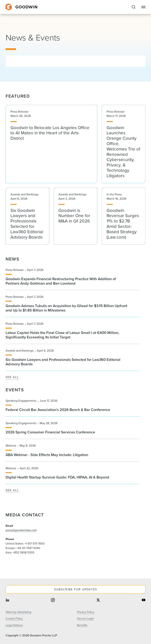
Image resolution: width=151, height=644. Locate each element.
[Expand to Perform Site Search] (134, 7)
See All (12, 377)
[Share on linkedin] (7, 600)
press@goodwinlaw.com (21, 530)
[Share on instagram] (53, 600)
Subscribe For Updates (76, 589)
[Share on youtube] (144, 600)
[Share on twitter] (98, 600)
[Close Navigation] (143, 7)
